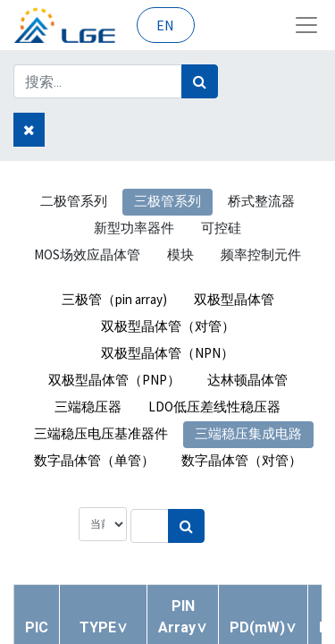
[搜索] (200, 81)
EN (165, 25)
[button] (104, 627)
